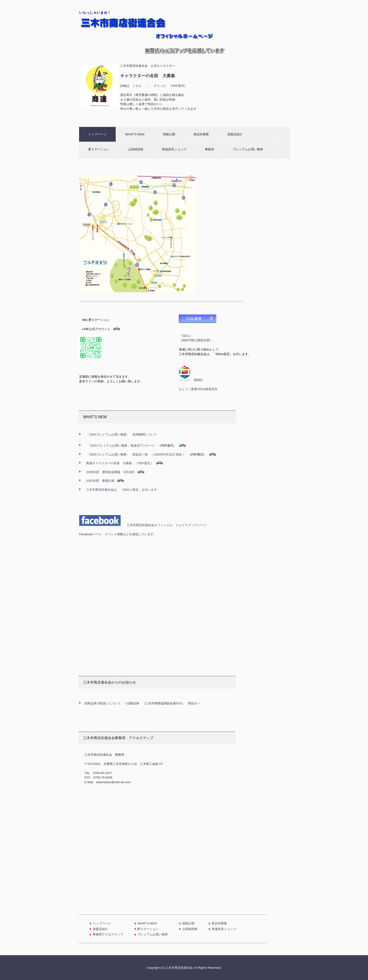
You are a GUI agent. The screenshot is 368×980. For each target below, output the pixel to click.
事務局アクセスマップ (108, 934)
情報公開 (169, 134)
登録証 (198, 380)
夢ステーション (99, 149)
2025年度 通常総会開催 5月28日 (110, 472)
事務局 (209, 149)
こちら (137, 86)
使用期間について (122, 435)
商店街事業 (201, 134)
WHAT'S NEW (135, 134)
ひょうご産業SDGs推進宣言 (198, 389)
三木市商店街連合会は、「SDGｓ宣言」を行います (121, 490)
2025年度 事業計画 (102, 481)
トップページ (97, 134)
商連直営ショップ (174, 149)
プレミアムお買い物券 (248, 149)
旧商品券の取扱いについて (103, 703)
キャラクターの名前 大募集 (148, 76)
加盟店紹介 (235, 134)
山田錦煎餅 (136, 149)
